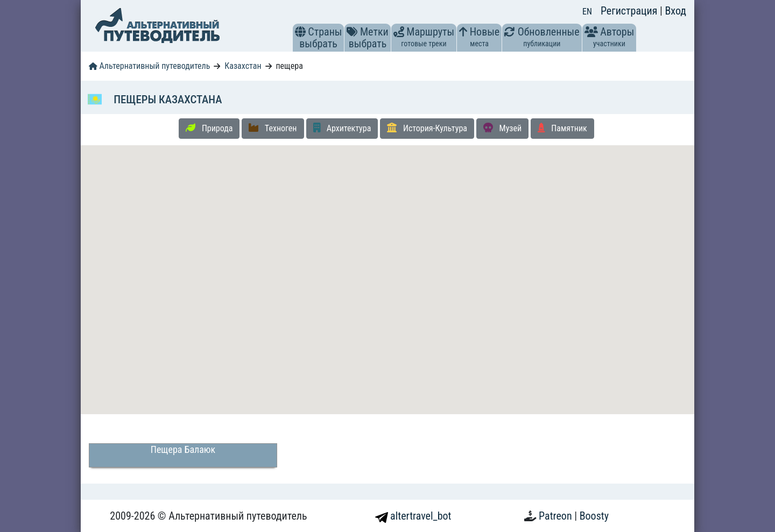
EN (587, 12)
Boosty (594, 516)
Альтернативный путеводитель (149, 66)
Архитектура (342, 128)
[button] (300, 32)
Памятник (562, 128)
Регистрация (630, 11)
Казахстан (243, 66)
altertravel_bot (413, 516)
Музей (502, 128)
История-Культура (427, 128)
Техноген (273, 128)
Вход (675, 11)
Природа (209, 128)
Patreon (556, 516)
